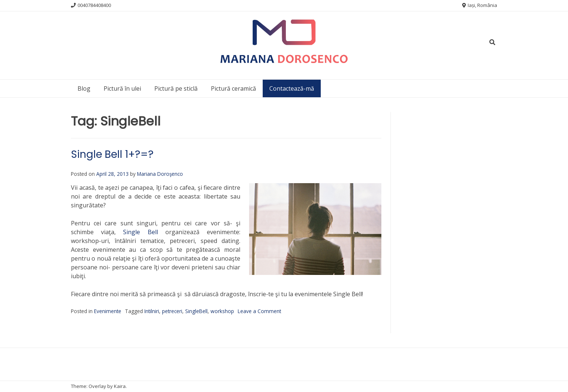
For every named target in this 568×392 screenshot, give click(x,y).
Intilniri (152, 311)
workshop (222, 311)
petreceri (172, 311)
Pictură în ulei (122, 88)
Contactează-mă (292, 88)
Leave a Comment (259, 311)
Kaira (120, 386)
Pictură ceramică (233, 88)
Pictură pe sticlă (176, 88)
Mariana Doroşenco (160, 174)
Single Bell (140, 232)
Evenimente (108, 311)
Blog (84, 88)
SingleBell (196, 311)
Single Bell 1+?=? (112, 154)
